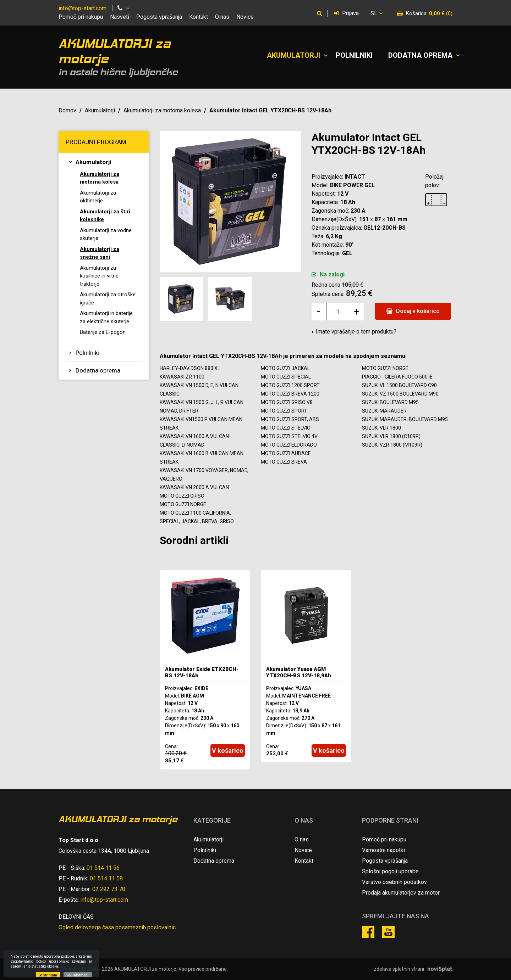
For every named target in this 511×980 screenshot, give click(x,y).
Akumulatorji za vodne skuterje (106, 234)
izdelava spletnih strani (398, 969)
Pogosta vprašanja (159, 17)
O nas (222, 17)
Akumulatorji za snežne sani (100, 253)
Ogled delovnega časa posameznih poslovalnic (117, 927)
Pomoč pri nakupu (81, 17)
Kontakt (199, 17)
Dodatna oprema (420, 55)
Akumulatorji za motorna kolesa (162, 110)
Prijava (346, 13)
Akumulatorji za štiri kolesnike (105, 216)
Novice (245, 17)
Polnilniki (354, 55)
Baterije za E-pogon (103, 332)
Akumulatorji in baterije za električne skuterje (106, 317)
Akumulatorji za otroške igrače (108, 299)
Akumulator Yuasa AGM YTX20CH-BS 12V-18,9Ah (299, 672)
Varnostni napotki (383, 850)
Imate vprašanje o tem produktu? (356, 332)
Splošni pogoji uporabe (390, 871)
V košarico (228, 751)
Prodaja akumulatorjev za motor (401, 893)
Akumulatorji (293, 55)
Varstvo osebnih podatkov (394, 882)
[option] (205, 670)
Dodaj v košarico (413, 311)
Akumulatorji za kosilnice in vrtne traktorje (99, 276)
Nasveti (120, 17)
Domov (67, 110)
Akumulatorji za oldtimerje (98, 197)
